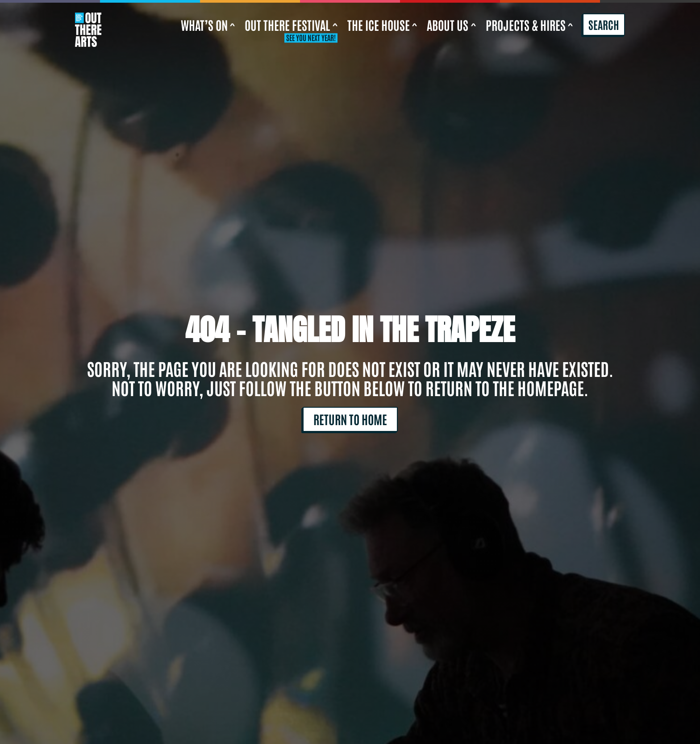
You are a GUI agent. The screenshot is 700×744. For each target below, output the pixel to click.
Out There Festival (291, 25)
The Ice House (382, 25)
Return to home (350, 419)
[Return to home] (88, 25)
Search (604, 24)
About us (451, 25)
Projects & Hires (529, 25)
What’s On (208, 25)
